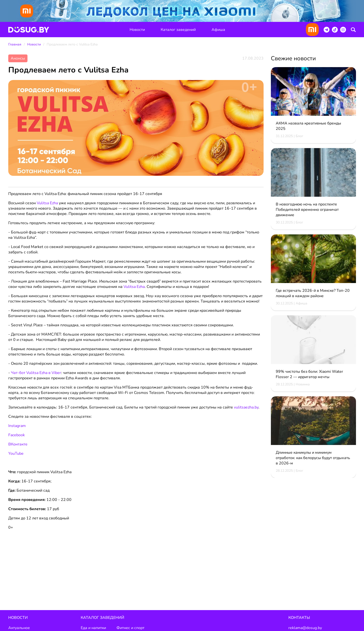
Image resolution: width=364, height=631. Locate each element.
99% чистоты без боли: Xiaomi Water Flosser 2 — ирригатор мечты (309, 374)
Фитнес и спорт (130, 628)
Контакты (299, 618)
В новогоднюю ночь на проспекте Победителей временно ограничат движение (307, 210)
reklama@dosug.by (305, 628)
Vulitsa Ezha (134, 287)
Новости (137, 30)
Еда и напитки (93, 628)
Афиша (218, 30)
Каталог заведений (178, 30)
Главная (15, 45)
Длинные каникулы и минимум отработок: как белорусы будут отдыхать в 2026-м (313, 458)
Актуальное (19, 628)
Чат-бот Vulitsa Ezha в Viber (36, 373)
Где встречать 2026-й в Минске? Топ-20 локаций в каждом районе (313, 293)
